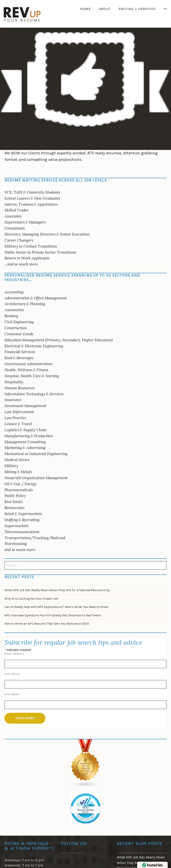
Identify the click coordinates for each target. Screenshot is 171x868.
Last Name (12, 694)
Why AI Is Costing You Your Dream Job (31, 599)
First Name (12, 674)
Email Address (15, 654)
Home (85, 9)
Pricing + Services (137, 9)
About (105, 9)
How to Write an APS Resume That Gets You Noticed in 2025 (47, 624)
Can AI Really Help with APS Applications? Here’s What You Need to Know (56, 607)
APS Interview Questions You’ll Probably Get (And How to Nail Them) (53, 615)
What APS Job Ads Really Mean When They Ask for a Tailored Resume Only (57, 590)
